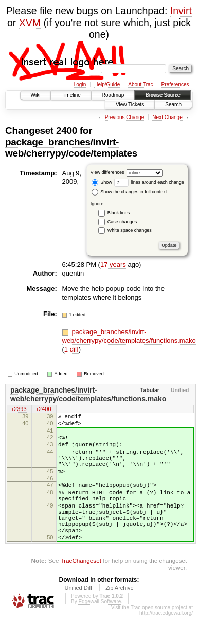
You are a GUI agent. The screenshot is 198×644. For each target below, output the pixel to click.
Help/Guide (107, 84)
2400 (67, 131)
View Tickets (130, 104)
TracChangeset (80, 588)
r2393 (19, 409)
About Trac (140, 84)
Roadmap (113, 95)
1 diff (71, 349)
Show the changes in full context (129, 192)
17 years (113, 265)
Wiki (36, 95)
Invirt (181, 11)
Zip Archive (119, 615)
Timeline (71, 95)
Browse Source (163, 95)
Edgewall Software (100, 629)
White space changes (130, 230)
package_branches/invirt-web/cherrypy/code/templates (71, 148)
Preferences (175, 84)
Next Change (167, 117)
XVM (30, 23)
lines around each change (149, 182)
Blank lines (119, 213)
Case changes (122, 222)
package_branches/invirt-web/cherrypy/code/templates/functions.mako (129, 336)
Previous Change (125, 117)
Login (80, 84)
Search (173, 104)
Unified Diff (78, 615)
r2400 (44, 409)
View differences (107, 172)
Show (102, 182)
